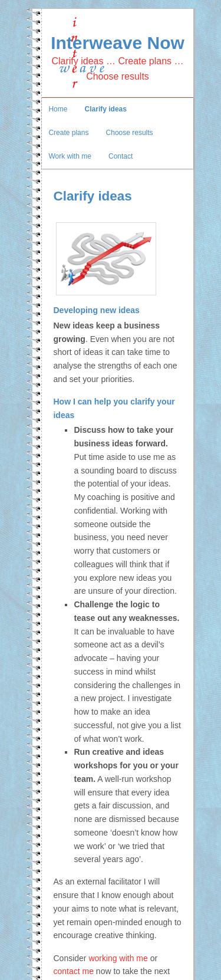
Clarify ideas (106, 109)
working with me (118, 958)
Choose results (130, 133)
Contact (121, 156)
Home (58, 109)
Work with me (70, 156)
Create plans (68, 133)
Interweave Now (118, 43)
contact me (73, 971)
